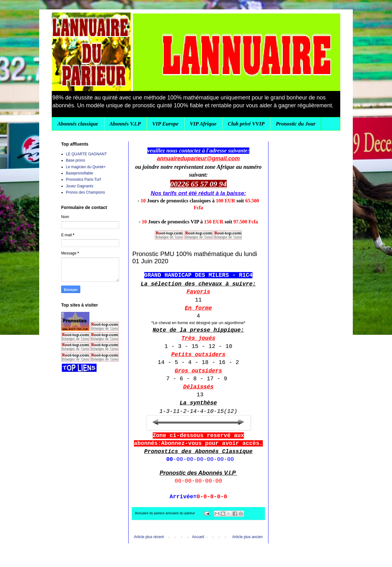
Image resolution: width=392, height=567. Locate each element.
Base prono (75, 160)
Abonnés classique (78, 124)
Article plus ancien (248, 537)
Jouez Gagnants (79, 186)
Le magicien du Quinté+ (86, 167)
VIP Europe (165, 124)
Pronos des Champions (85, 192)
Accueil (198, 537)
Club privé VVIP (246, 124)
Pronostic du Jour (296, 124)
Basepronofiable (79, 173)
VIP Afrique (203, 124)
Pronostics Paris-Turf (83, 179)
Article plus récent (149, 537)
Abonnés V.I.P (125, 124)
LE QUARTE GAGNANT (86, 154)
